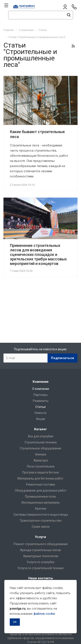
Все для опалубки (41, 436)
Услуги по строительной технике (41, 568)
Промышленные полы (40, 496)
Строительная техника (40, 442)
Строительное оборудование (40, 448)
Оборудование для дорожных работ (41, 490)
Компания (40, 382)
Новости (40, 413)
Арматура (41, 460)
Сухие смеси (41, 527)
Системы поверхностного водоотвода (41, 515)
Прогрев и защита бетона (40, 472)
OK (15, 622)
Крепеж (41, 509)
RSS (73, 46)
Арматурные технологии (41, 556)
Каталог (40, 429)
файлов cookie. (45, 614)
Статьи (40, 407)
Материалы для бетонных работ (40, 478)
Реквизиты (41, 401)
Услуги (40, 537)
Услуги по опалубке (40, 562)
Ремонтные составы (41, 484)
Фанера (40, 454)
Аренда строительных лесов (40, 550)
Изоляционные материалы (41, 503)
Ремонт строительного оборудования (41, 544)
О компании (41, 389)
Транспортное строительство (41, 521)
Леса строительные (41, 466)
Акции (41, 419)
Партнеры (40, 395)
